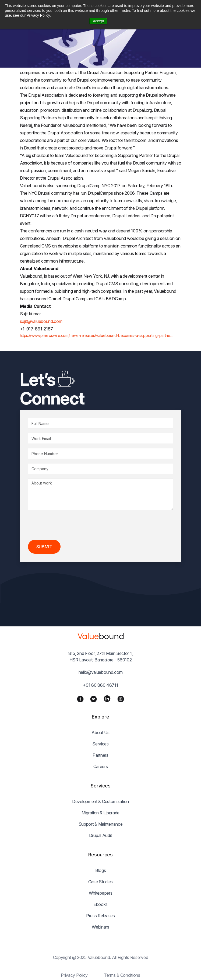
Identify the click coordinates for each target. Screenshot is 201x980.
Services (100, 744)
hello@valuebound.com (101, 672)
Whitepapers (101, 893)
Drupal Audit (100, 835)
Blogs (101, 870)
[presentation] (69, 525)
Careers (101, 766)
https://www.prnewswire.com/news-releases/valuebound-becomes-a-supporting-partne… (97, 335)
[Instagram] (121, 699)
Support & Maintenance (101, 824)
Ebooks (100, 904)
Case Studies (100, 882)
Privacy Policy (74, 975)
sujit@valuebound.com (41, 321)
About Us (100, 733)
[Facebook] (80, 699)
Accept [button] (98, 21)
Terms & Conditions (122, 975)
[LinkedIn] (107, 699)
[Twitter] (94, 699)
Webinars (100, 927)
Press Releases (100, 916)
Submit (44, 547)
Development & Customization (100, 801)
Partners (100, 755)
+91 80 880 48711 (100, 685)
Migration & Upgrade (100, 813)
